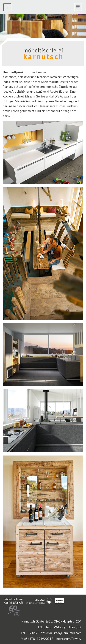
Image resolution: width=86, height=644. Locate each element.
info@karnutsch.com (68, 633)
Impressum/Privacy (68, 639)
